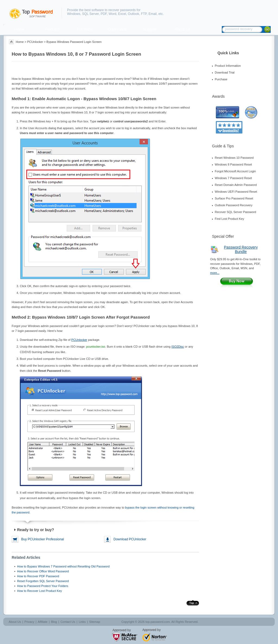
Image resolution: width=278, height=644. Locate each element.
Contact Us (68, 622)
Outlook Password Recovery (234, 205)
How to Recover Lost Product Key (40, 591)
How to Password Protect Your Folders (43, 586)
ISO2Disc (178, 347)
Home (19, 29)
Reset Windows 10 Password (234, 158)
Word (112, 14)
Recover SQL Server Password (235, 212)
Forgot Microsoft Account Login (235, 171)
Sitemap (94, 622)
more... (215, 273)
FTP (144, 14)
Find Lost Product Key (229, 219)
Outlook (133, 14)
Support (150, 29)
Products (52, 29)
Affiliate (43, 622)
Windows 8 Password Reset (233, 164)
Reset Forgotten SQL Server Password (43, 581)
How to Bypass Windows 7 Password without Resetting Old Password (63, 566)
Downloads (117, 29)
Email (153, 14)
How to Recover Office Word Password (43, 571)
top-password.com (158, 622)
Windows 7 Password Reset (233, 178)
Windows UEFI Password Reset (236, 192)
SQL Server (90, 14)
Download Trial (225, 72)
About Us (182, 29)
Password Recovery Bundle (241, 249)
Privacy (29, 622)
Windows (74, 14)
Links (82, 622)
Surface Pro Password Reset (234, 198)
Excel (122, 14)
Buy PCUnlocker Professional (42, 539)
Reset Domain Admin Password (236, 185)
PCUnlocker (35, 42)
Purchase (85, 29)
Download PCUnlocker (130, 539)
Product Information (228, 66)
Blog (54, 622)
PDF (104, 14)
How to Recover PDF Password (38, 576)
